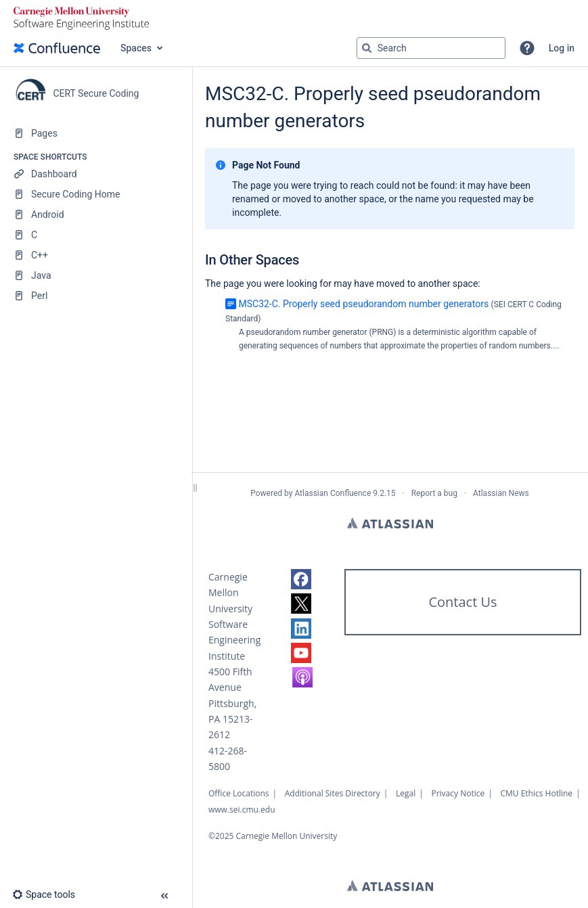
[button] (527, 48)
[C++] (96, 255)
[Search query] (431, 48)
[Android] (96, 214)
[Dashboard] (96, 174)
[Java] (96, 275)
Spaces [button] (136, 48)
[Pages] (96, 133)
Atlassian (390, 523)
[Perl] (96, 296)
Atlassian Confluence (333, 493)
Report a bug (434, 493)
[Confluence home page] (57, 48)
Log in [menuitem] (562, 48)
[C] (96, 235)
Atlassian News (501, 493)
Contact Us (462, 602)
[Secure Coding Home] (96, 194)
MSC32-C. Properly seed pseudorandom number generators (363, 304)
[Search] (367, 48)
